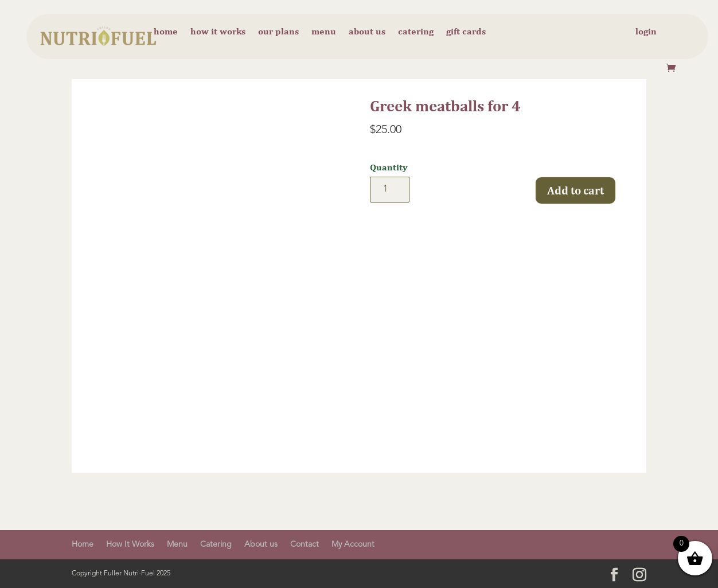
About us (367, 32)
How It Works (130, 544)
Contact (305, 544)
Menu (324, 32)
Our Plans (278, 32)
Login (646, 32)
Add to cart (575, 190)
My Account (353, 544)
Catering (416, 32)
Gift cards (466, 32)
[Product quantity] (390, 190)
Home (166, 32)
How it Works (218, 32)
